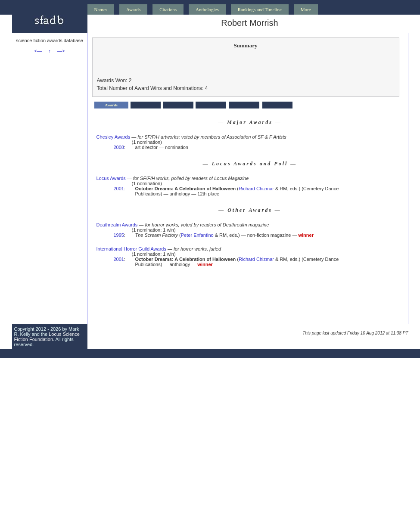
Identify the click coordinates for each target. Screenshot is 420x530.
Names (101, 9)
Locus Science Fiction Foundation (47, 337)
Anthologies (207, 9)
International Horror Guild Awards (131, 249)
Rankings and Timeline (260, 9)
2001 (119, 189)
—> (61, 51)
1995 (119, 235)
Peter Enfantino (197, 235)
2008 (119, 147)
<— (38, 51)
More (306, 9)
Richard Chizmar (256, 189)
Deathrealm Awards (117, 225)
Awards (133, 9)
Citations (168, 9)
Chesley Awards (114, 137)
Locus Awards (111, 178)
